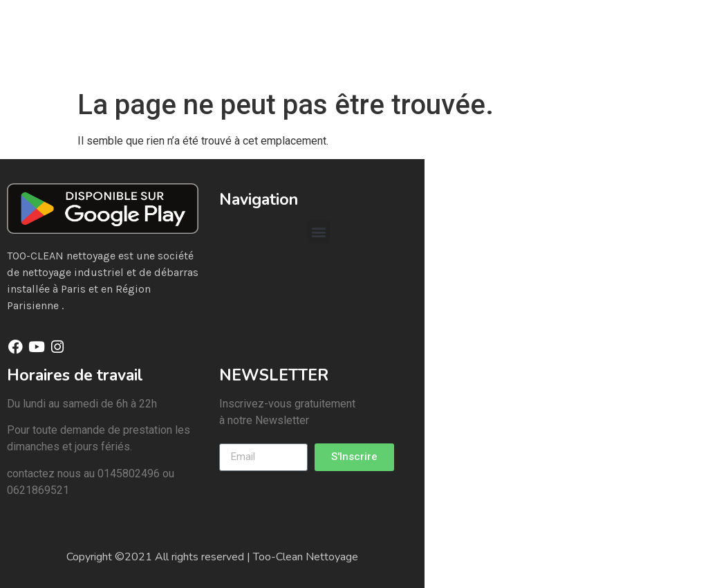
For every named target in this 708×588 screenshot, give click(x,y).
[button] (318, 231)
